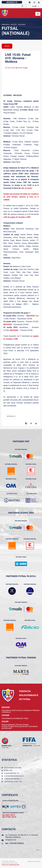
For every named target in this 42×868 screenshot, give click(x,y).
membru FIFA (27, 746)
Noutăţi (14, 25)
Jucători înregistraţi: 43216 (14, 776)
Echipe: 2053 (9, 771)
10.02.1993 (5, 748)
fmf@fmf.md (11, 840)
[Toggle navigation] (38, 14)
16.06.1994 (37, 746)
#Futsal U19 (11, 416)
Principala (5, 25)
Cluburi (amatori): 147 (12, 773)
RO (34, 6)
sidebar (7, 46)
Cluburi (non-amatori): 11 (13, 779)
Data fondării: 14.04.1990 (13, 768)
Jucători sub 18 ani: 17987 (13, 782)
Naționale (22, 25)
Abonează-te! (12, 2)
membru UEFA (6, 746)
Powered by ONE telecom (34, 862)
